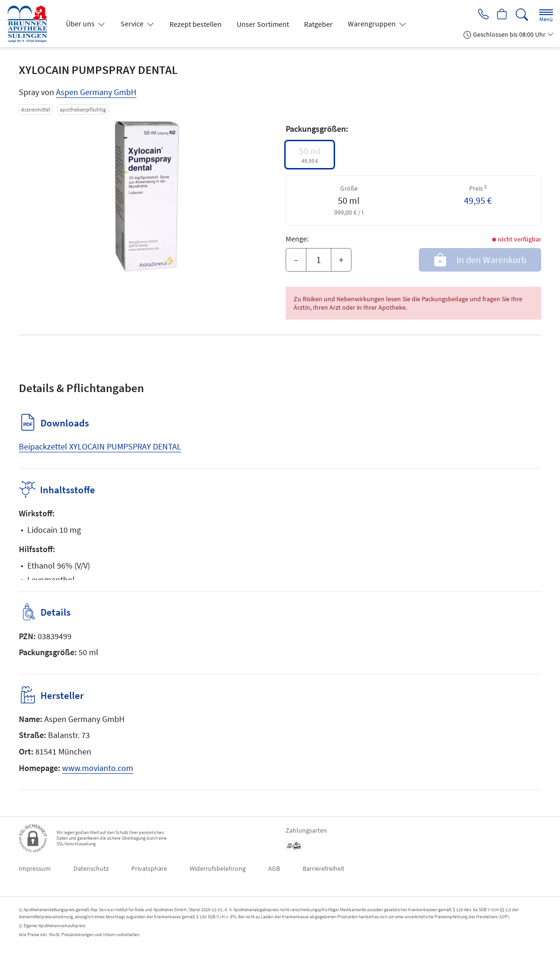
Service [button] (133, 24)
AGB (274, 868)
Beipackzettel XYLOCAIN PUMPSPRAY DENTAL (100, 446)
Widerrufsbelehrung (218, 868)
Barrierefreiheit (324, 868)
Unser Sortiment (263, 24)
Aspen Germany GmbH (96, 92)
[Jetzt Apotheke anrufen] (481, 15)
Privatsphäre (149, 868)
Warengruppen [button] (372, 24)
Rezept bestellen (196, 24)
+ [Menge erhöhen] (341, 260)
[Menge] (319, 260)
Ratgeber (318, 24)
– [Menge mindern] (296, 260)
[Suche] (522, 15)
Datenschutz (91, 868)
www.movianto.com (98, 768)
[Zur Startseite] (31, 24)
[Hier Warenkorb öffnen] (501, 15)
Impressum (35, 868)
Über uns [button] (81, 24)
